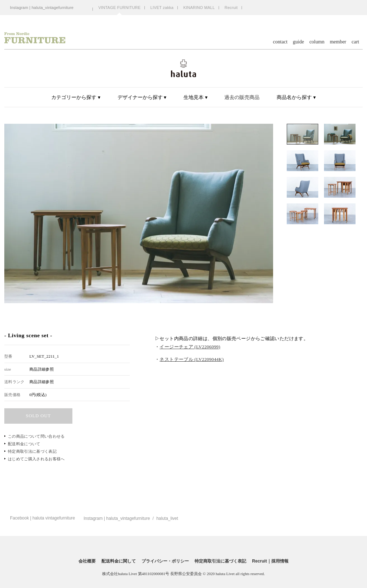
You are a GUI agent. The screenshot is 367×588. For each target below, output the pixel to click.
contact (280, 42)
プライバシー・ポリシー (165, 561)
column (317, 42)
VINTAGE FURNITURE (119, 8)
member (338, 42)
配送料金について (24, 444)
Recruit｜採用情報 (270, 561)
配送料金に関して (119, 561)
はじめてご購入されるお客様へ (36, 459)
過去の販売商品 (242, 97)
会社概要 (87, 561)
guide (298, 42)
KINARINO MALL (199, 8)
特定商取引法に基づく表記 (32, 451)
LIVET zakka (162, 8)
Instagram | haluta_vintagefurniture (42, 8)
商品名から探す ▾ (296, 97)
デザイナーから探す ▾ (142, 97)
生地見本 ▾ (196, 97)
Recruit (231, 8)
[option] (139, 213)
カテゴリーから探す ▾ (76, 97)
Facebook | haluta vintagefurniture (42, 518)
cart (355, 42)
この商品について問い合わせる (36, 436)
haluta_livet (167, 518)
